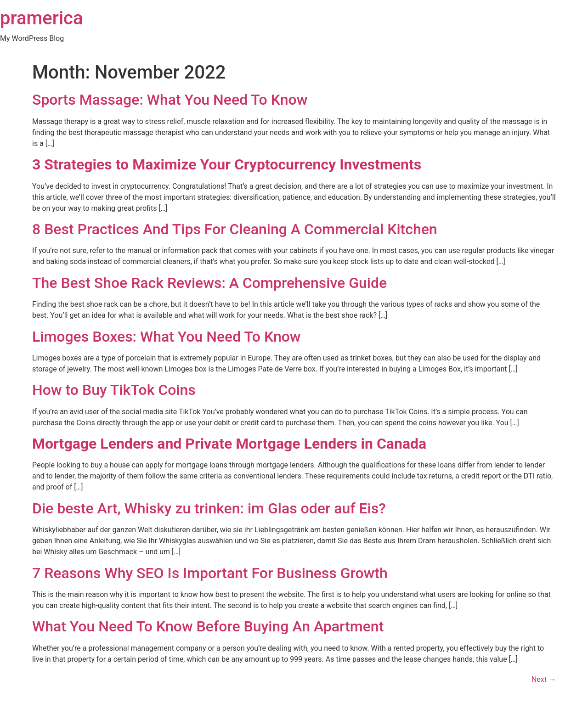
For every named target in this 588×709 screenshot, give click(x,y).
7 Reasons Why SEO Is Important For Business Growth (210, 573)
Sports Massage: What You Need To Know (170, 100)
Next (544, 679)
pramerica (42, 18)
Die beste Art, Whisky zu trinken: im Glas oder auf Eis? (209, 508)
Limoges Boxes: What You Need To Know (167, 337)
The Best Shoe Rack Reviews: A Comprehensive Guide (209, 283)
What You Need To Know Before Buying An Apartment (208, 626)
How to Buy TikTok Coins (114, 390)
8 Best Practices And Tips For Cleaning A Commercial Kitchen (235, 229)
